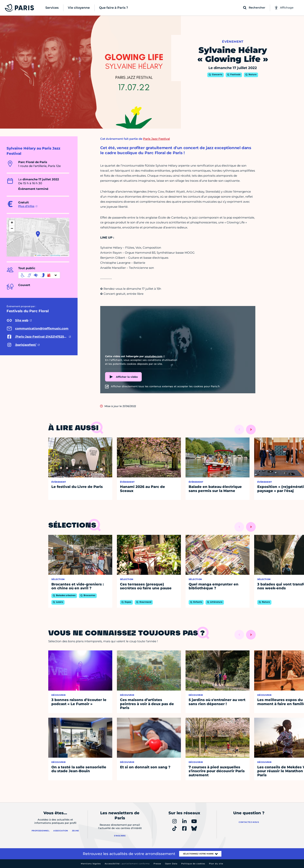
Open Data (171, 864)
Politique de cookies (193, 864)
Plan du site (216, 864)
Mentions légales (91, 864)
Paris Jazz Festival (156, 139)
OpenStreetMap (55, 255)
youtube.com (154, 356)
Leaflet (38, 255)
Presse (157, 864)
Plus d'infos (26, 206)
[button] (38, 234)
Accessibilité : (127, 864)
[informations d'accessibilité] (39, 275)
